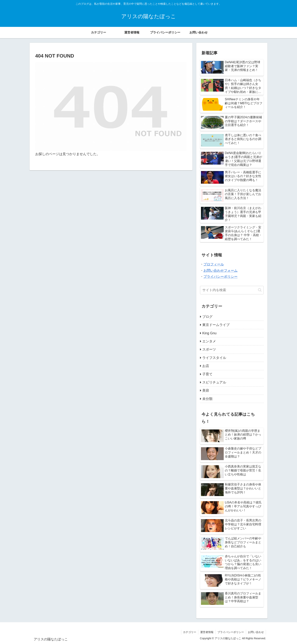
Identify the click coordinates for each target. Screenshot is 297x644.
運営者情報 (207, 632)
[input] (232, 290)
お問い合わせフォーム (220, 271)
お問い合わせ (256, 632)
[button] (260, 290)
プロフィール (214, 264)
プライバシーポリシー (220, 277)
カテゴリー (190, 632)
